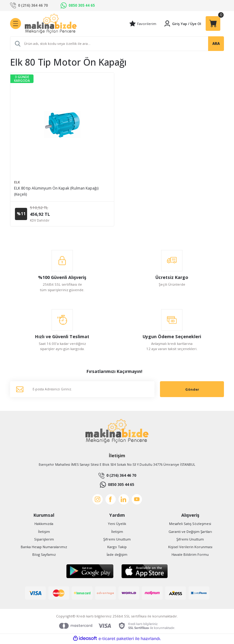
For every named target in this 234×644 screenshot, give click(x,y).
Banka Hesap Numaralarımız (44, 548)
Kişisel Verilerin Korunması (190, 548)
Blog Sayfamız (44, 555)
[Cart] (213, 24)
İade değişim (117, 555)
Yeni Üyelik (117, 525)
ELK (17, 182)
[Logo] (51, 24)
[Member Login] (175, 24)
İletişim (44, 532)
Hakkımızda (44, 525)
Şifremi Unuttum (117, 540)
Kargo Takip (117, 548)
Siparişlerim (44, 540)
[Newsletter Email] (82, 390)
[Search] (117, 44)
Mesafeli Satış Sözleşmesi (190, 525)
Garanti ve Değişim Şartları (190, 532)
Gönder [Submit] (192, 390)
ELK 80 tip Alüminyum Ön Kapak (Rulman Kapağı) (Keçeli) (56, 191)
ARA (216, 43)
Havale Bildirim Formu (190, 555)
